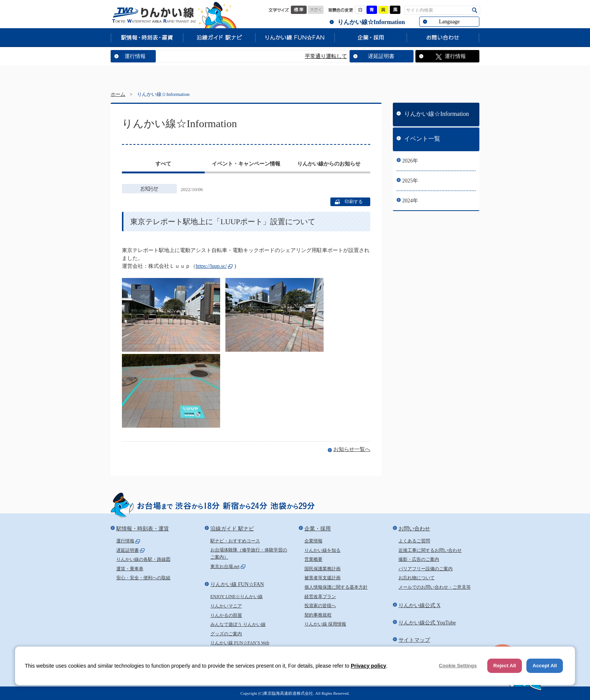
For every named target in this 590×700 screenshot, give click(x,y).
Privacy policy (368, 666)
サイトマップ (414, 640)
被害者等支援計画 (322, 578)
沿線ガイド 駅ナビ (219, 37)
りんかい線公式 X (420, 605)
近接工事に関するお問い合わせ (430, 550)
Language (449, 22)
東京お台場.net (225, 566)
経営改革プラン (320, 597)
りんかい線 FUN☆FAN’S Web (240, 643)
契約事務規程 (318, 615)
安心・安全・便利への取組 (143, 578)
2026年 (410, 161)
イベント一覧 (422, 139)
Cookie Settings (458, 666)
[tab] (163, 165)
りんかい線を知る (322, 550)
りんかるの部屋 (226, 615)
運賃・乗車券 (130, 569)
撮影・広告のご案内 (419, 559)
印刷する (354, 202)
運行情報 (135, 56)
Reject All (505, 666)
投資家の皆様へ (320, 606)
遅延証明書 (381, 56)
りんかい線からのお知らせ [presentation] (329, 164)
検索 (475, 10)
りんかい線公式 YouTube (427, 623)
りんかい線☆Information (371, 22)
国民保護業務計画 (322, 569)
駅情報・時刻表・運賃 (147, 37)
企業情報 (313, 541)
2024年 (410, 201)
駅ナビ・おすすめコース (235, 541)
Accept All (545, 666)
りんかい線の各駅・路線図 (143, 559)
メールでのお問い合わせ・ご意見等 (435, 587)
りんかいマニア (226, 606)
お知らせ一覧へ (352, 449)
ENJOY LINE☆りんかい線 (236, 597)
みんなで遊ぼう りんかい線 (238, 624)
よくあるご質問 (414, 541)
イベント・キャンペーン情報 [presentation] (246, 164)
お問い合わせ (443, 37)
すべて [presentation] (163, 164)
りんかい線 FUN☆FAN (295, 37)
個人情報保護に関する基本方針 (336, 587)
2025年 (410, 181)
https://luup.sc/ (211, 266)
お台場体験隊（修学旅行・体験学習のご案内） (249, 554)
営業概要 (313, 559)
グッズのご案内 (226, 634)
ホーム (118, 94)
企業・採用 (370, 37)
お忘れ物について (417, 578)
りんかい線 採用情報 (325, 624)
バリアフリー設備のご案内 (426, 569)
